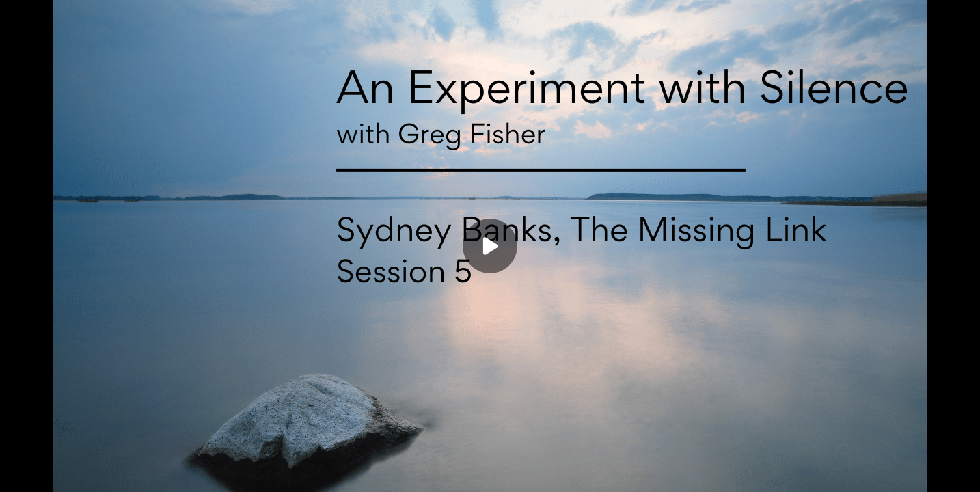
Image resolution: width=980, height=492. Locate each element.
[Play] (490, 246)
